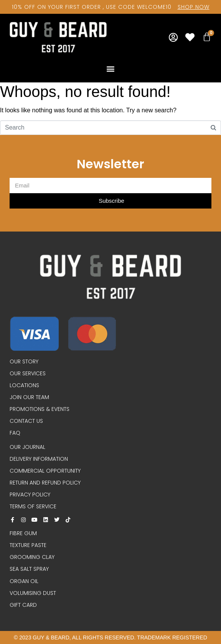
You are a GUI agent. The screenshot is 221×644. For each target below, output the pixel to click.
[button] (111, 68)
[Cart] (207, 37)
